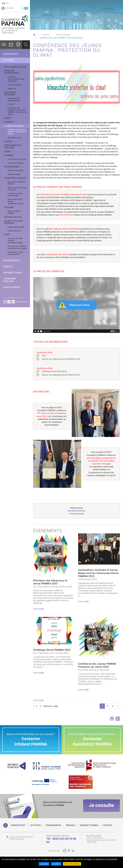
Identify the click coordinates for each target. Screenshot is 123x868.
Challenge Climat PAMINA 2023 (52, 650)
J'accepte (44, 864)
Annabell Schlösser (76, 511)
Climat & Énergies (63, 35)
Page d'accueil (34, 35)
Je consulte (101, 806)
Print (112, 719)
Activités (46, 35)
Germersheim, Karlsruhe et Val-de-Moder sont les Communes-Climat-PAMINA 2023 (99, 573)
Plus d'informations (72, 864)
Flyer (44, 355)
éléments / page (51, 706)
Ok (26, 45)
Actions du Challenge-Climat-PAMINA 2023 (61, 359)
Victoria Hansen (77, 514)
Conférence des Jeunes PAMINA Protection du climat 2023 (97, 665)
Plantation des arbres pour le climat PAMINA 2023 (50, 582)
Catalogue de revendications (54, 371)
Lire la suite (38, 609)
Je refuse (56, 864)
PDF (118, 719)
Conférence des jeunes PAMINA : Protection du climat (61, 38)
